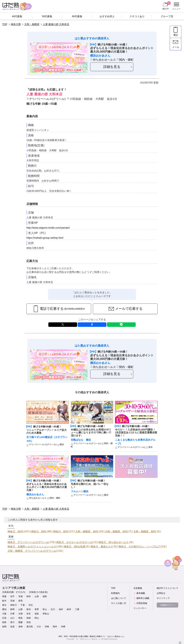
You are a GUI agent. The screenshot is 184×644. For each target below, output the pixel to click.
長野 (37, 609)
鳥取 (20, 618)
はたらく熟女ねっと (93, 639)
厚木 (151, 447)
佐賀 (12, 627)
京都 (20, 614)
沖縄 (63, 627)
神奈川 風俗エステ (102, 546)
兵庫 (12, 614)
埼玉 (31, 605)
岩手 (12, 596)
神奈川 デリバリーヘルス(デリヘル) (28, 542)
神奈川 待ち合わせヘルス (114, 542)
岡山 (37, 618)
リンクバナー (140, 608)
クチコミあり (137, 16)
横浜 (62, 444)
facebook (92, 325)
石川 (53, 609)
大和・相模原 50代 (116, 531)
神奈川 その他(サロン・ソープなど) (139, 546)
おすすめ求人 (107, 16)
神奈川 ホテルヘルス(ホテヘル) (75, 542)
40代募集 (17, 16)
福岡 (4, 627)
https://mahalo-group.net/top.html (45, 238)
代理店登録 (142, 603)
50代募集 (47, 16)
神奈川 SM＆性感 (74, 546)
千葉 (23, 605)
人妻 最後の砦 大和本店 (56, 24)
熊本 (55, 627)
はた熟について (119, 598)
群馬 (20, 601)
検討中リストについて (167, 588)
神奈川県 (16, 24)
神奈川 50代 (39, 531)
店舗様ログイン (168, 605)
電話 (176, 35)
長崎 (20, 627)
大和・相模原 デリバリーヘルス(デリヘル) (32, 551)
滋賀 (37, 614)
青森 (4, 596)
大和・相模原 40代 (87, 531)
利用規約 (115, 593)
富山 (45, 609)
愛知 (4, 609)
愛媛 (20, 622)
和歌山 (46, 614)
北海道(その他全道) (38, 592)
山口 (12, 618)
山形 (37, 596)
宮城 (20, 596)
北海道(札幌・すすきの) (14, 592)
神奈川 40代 (15, 531)
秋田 (29, 596)
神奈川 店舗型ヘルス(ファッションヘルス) (32, 546)
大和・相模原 (32, 24)
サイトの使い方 (119, 603)
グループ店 (167, 16)
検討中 (167, 6)
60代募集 (77, 16)
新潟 (29, 609)
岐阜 (69, 609)
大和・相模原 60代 (145, 531)
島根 (29, 618)
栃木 (4, 601)
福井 (61, 609)
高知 (29, 622)
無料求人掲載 (143, 598)
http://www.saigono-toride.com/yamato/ (48, 228)
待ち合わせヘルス (104, 60)
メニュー (176, 6)
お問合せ (161, 593)
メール (176, 47)
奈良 (29, 614)
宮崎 (47, 627)
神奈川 (13, 605)
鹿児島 (30, 627)
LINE (121, 325)
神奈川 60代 (61, 531)
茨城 (12, 601)
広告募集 (138, 588)
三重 (77, 609)
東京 (4, 605)
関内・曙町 (126, 60)
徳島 (4, 622)
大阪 (4, 614)
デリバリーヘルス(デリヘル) (47, 99)
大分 (39, 627)
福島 (45, 596)
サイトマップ (163, 598)
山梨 (20, 609)
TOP (5, 24)
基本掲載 (141, 593)
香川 (12, 622)
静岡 (12, 609)
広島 (4, 618)
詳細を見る (112, 67)
